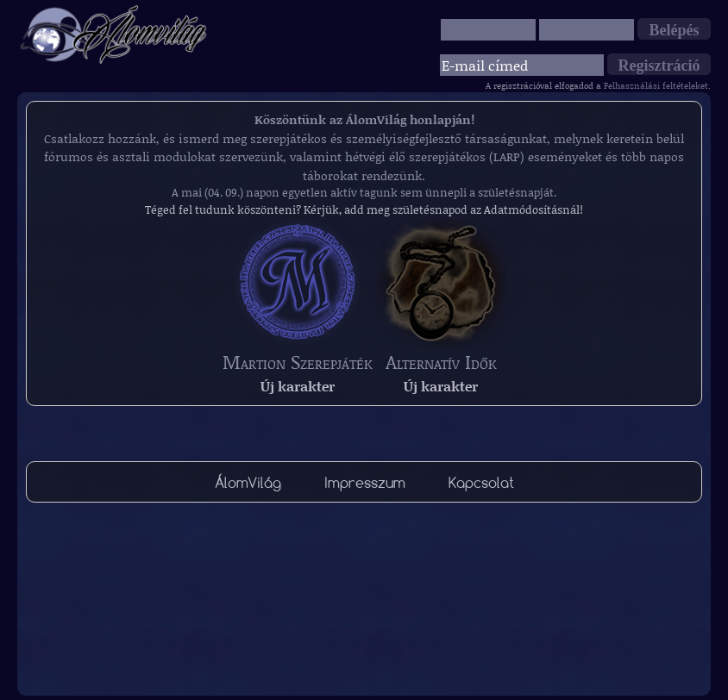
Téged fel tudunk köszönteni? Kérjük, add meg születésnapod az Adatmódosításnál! (364, 209)
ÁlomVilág (248, 482)
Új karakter (298, 386)
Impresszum (365, 482)
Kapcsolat (481, 482)
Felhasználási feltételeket (656, 85)
